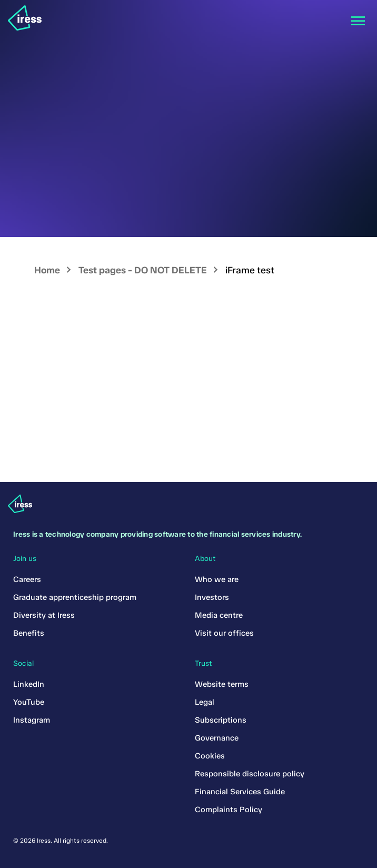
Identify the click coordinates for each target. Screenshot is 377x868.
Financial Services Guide (240, 792)
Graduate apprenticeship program (75, 597)
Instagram (32, 720)
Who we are (217, 579)
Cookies (210, 756)
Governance (217, 738)
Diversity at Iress (44, 615)
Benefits (29, 633)
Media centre (219, 615)
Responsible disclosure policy (250, 774)
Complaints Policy (229, 810)
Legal (205, 702)
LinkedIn (29, 684)
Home (47, 270)
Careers (27, 579)
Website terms (222, 684)
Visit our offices (224, 633)
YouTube (29, 702)
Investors (212, 597)
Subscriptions (221, 720)
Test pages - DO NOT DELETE (143, 270)
